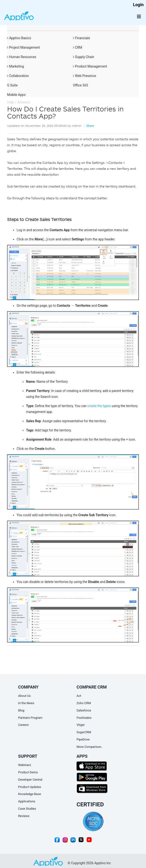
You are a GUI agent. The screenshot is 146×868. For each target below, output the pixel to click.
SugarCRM (84, 732)
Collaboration (18, 76)
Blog (21, 710)
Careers (24, 725)
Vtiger (81, 725)
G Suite (12, 85)
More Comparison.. (90, 747)
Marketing (16, 66)
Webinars (25, 765)
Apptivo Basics (19, 38)
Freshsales (84, 718)
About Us (25, 696)
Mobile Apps (16, 95)
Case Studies (27, 809)
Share (90, 126)
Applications (27, 801)
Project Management (24, 47)
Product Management (90, 66)
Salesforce (84, 710)
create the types (99, 406)
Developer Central (30, 780)
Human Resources (22, 57)
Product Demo (28, 772)
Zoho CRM (84, 703)
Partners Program (30, 718)
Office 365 (80, 85)
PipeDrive (83, 739)
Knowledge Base (30, 794)
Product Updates (30, 787)
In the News (26, 703)
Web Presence (84, 76)
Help (11, 102)
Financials (82, 38)
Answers (24, 102)
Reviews (24, 816)
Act (79, 696)
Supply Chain (84, 57)
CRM (78, 47)
